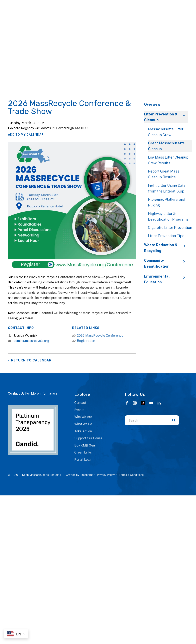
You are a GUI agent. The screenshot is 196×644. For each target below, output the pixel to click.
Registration (86, 341)
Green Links (83, 452)
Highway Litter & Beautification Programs (168, 216)
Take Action (83, 431)
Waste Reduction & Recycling (166, 248)
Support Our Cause (88, 438)
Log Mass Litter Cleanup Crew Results (168, 160)
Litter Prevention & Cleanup (166, 117)
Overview (152, 104)
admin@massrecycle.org (31, 341)
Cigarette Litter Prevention (170, 228)
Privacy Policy (106, 475)
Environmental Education (166, 279)
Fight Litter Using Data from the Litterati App (167, 188)
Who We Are (83, 417)
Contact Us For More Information (32, 393)
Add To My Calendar (26, 135)
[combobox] (147, 420)
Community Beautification (166, 263)
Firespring (86, 475)
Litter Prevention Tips (166, 236)
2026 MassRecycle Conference (100, 336)
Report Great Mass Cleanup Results (164, 174)
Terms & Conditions (131, 475)
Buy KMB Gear (85, 445)
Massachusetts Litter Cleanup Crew (166, 132)
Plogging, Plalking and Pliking (167, 202)
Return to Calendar (31, 360)
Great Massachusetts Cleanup (166, 146)
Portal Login (83, 460)
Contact (80, 403)
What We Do (83, 424)
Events (79, 410)
